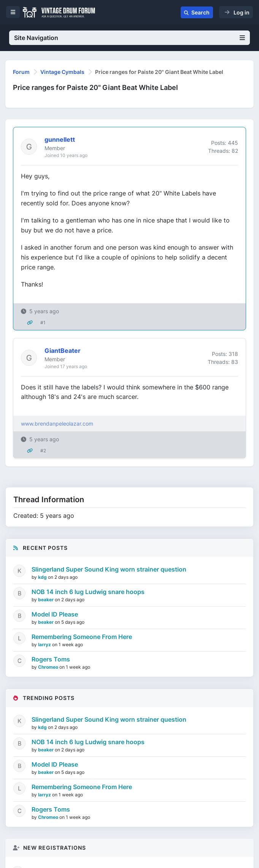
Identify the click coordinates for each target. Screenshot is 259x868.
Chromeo (49, 667)
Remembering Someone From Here (82, 637)
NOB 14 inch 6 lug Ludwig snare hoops (88, 592)
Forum (21, 72)
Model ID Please (55, 614)
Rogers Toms (51, 659)
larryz (45, 645)
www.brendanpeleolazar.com (57, 424)
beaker (46, 600)
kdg (43, 577)
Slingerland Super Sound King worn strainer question (109, 569)
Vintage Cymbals (62, 72)
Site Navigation (129, 38)
